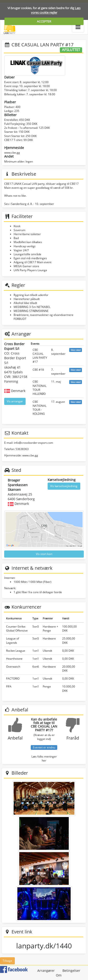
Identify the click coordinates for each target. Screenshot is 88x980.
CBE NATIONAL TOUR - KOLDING (40, 408)
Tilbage (7, 961)
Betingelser (71, 971)
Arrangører (46, 971)
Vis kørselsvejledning (64, 486)
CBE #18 (38, 370)
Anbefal (15, 738)
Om (59, 975)
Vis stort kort (44, 554)
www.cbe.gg (12, 153)
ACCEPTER (44, 21)
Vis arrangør (15, 401)
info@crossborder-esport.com (33, 443)
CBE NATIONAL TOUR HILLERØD (40, 388)
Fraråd (73, 738)
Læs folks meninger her (44, 758)
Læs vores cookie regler (56, 10)
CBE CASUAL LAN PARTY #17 (40, 356)
